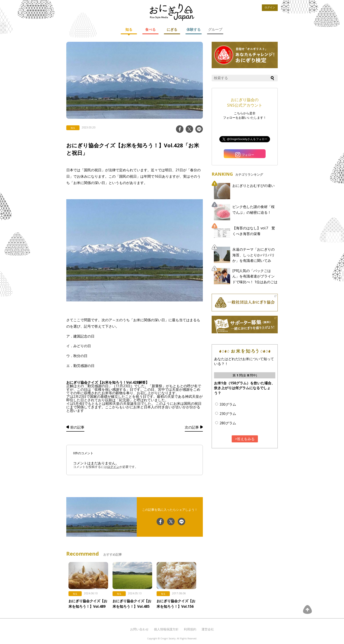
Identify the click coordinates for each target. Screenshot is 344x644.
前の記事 (77, 427)
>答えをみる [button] (245, 439)
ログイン (270, 7)
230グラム (228, 414)
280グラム (228, 423)
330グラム (228, 404)
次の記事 (192, 427)
